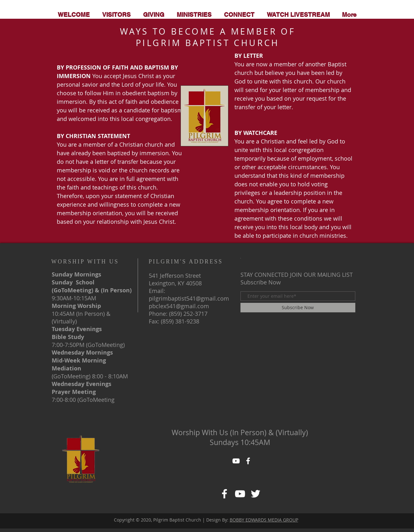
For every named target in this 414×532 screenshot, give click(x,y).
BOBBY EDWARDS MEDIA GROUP (264, 520)
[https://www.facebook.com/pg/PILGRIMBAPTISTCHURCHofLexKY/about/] (240, 494)
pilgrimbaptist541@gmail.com (189, 298)
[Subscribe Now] (298, 308)
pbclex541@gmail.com (179, 306)
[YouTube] (236, 461)
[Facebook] (224, 494)
